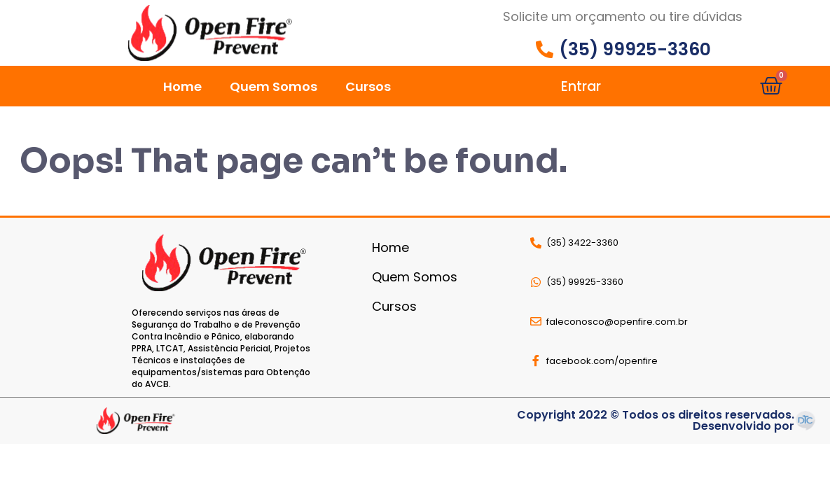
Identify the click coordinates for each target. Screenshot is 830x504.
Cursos (368, 86)
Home (182, 86)
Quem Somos (274, 86)
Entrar (581, 86)
